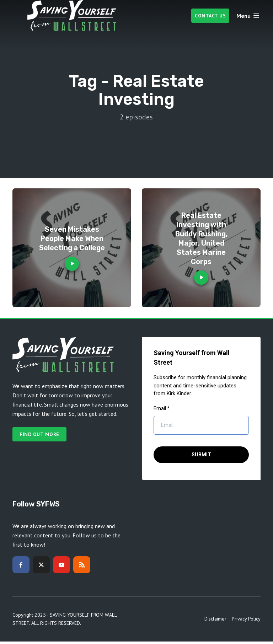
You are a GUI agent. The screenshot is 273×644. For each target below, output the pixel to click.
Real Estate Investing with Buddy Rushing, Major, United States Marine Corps (201, 238)
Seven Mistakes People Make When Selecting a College (72, 238)
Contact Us (210, 16)
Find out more (39, 434)
